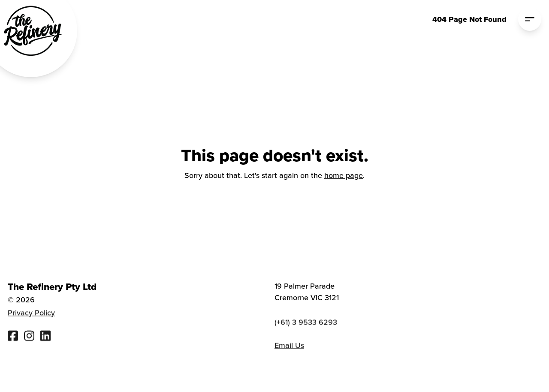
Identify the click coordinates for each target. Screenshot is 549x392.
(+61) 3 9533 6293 (306, 323)
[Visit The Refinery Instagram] (29, 336)
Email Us (289, 346)
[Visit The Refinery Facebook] (13, 336)
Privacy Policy (31, 313)
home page (344, 175)
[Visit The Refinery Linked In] (45, 336)
